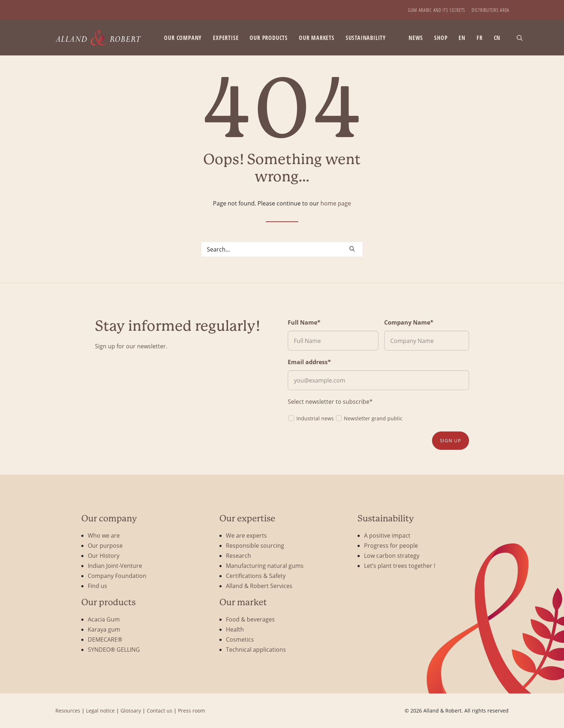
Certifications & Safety (256, 576)
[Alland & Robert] (98, 38)
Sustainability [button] (366, 38)
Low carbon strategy (392, 555)
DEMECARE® (105, 639)
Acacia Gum (104, 619)
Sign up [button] (451, 440)
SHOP (441, 38)
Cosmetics (240, 639)
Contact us (160, 711)
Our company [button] (183, 38)
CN (497, 38)
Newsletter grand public (369, 418)
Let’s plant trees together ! (400, 566)
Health (235, 629)
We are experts (246, 535)
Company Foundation (117, 576)
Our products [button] (269, 38)
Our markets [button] (317, 38)
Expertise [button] (226, 38)
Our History (104, 555)
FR (480, 38)
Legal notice (100, 711)
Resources (68, 711)
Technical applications (256, 649)
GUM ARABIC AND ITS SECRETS (437, 10)
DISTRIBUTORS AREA (490, 10)
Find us (97, 586)
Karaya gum (104, 629)
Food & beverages (250, 619)
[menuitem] (437, 10)
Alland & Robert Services (259, 586)
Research (238, 555)
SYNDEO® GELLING (114, 649)
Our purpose (105, 545)
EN (462, 38)
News (416, 38)
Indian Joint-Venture (115, 566)
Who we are (104, 535)
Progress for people (391, 545)
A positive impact (387, 535)
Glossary (131, 711)
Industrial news (311, 418)
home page (336, 203)
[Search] (282, 249)
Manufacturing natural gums (265, 566)
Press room (192, 711)
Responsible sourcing (255, 545)
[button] (523, 38)
